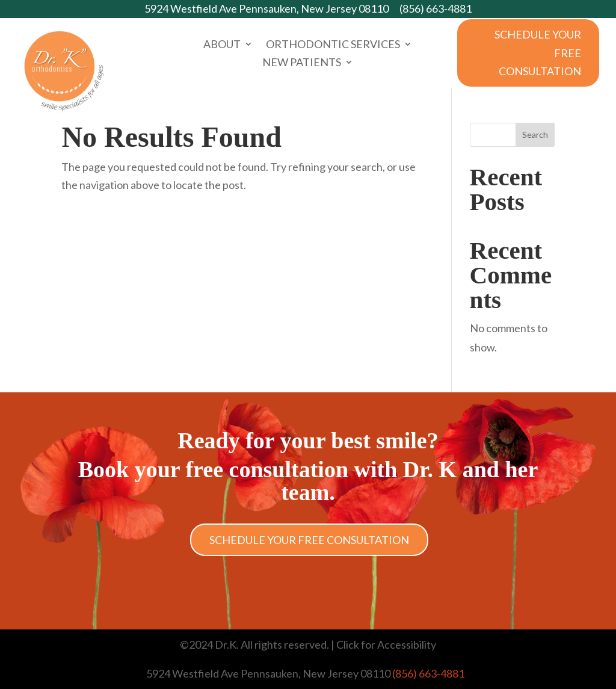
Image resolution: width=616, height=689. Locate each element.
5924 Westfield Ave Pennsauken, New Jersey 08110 (266, 8)
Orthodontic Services (333, 45)
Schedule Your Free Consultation (538, 53)
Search (535, 134)
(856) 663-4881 (436, 8)
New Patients (302, 63)
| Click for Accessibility (383, 644)
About (222, 45)
